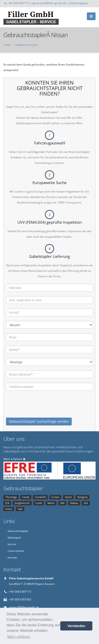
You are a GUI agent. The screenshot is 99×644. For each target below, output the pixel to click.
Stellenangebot (79, 3)
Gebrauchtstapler (26, 45)
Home (7, 45)
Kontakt (12, 557)
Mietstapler (14, 538)
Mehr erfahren (14, 459)
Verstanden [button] (76, 626)
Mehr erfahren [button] (19, 637)
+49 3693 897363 (20, 599)
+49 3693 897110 (18, 3)
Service (12, 544)
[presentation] (41, 409)
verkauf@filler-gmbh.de (51, 3)
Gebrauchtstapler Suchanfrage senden (39, 421)
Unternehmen (16, 551)
